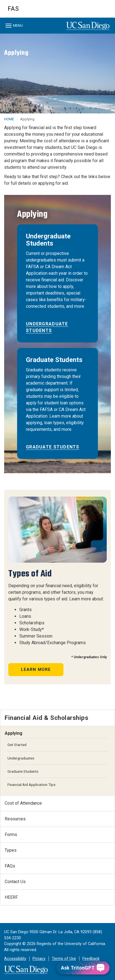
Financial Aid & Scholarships (46, 718)
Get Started (17, 745)
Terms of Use (64, 959)
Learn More (36, 669)
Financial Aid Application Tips (31, 785)
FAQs (10, 866)
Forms (11, 835)
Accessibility (15, 959)
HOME (9, 119)
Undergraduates (21, 758)
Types (11, 850)
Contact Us (15, 882)
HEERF (11, 897)
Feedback (91, 959)
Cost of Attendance (23, 803)
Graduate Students (53, 447)
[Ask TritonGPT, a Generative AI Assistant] (83, 968)
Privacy (39, 959)
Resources (15, 819)
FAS (13, 9)
